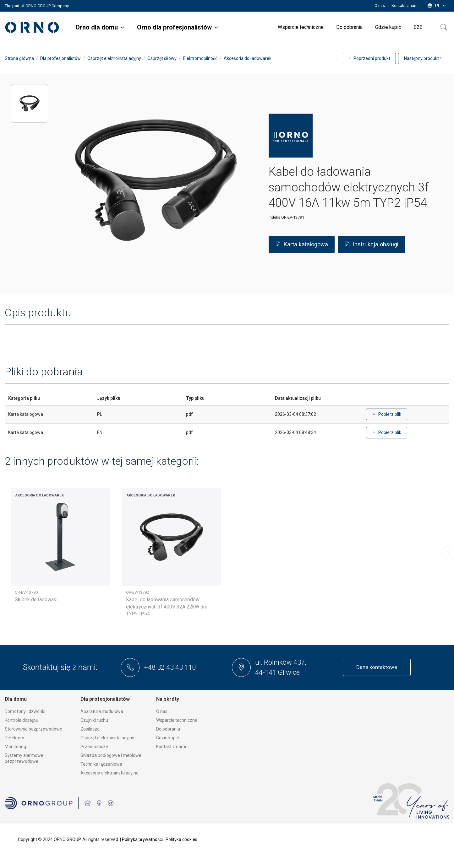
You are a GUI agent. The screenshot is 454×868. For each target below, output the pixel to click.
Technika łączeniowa (101, 764)
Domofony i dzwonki (25, 711)
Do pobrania (168, 729)
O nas (380, 5)
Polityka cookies (181, 839)
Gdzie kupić (167, 738)
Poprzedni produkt (369, 58)
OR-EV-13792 (137, 592)
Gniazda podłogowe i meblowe (111, 755)
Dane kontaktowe (377, 667)
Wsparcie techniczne (177, 720)
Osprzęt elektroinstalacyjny (107, 738)
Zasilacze (90, 729)
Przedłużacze (94, 747)
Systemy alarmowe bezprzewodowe (24, 758)
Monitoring (15, 747)
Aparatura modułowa (102, 711)
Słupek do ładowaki (36, 600)
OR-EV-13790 (26, 592)
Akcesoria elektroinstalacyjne (109, 773)
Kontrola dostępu (22, 720)
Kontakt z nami (405, 5)
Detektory (14, 738)
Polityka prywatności (142, 839)
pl (437, 6)
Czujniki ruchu (94, 720)
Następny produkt (423, 58)
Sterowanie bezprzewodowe (33, 729)
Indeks (274, 217)
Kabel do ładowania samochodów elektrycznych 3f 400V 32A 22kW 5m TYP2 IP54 (167, 607)
